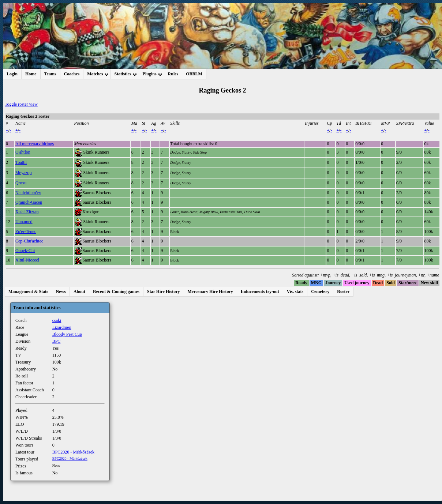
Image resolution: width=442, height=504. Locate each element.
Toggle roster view (21, 104)
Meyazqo (24, 173)
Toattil (21, 162)
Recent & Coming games (116, 292)
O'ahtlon (23, 152)
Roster (343, 292)
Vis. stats (295, 292)
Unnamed (24, 222)
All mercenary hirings (35, 144)
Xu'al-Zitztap (27, 212)
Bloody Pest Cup (67, 334)
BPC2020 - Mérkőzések (73, 452)
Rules (173, 74)
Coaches (72, 74)
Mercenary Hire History (210, 292)
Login (12, 74)
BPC (57, 341)
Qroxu (21, 183)
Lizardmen (62, 327)
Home (31, 74)
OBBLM (194, 74)
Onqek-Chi (25, 251)
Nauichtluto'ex (28, 193)
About (79, 292)
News (61, 292)
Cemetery (320, 292)
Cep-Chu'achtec (29, 241)
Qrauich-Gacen (29, 202)
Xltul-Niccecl (27, 260)
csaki (57, 320)
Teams (50, 74)
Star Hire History (164, 292)
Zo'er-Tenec (26, 232)
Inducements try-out (260, 292)
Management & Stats (28, 292)
